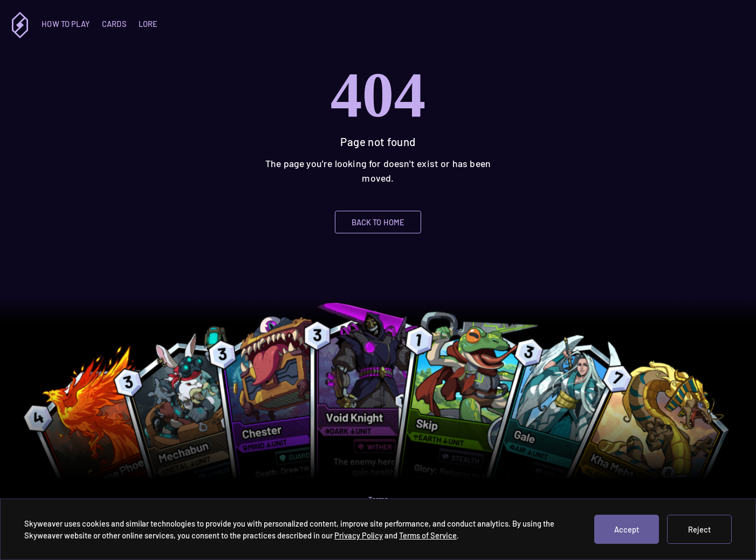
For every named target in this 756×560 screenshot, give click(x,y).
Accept (627, 529)
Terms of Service (428, 535)
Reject (699, 529)
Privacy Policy (359, 535)
